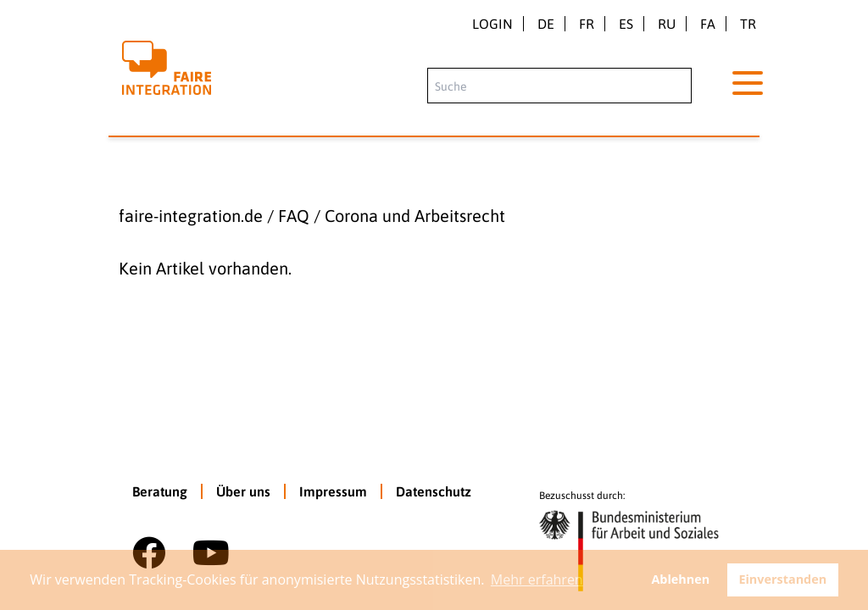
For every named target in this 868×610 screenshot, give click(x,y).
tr (748, 24)
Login (492, 24)
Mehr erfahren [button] (537, 579)
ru (667, 24)
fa (708, 24)
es (626, 24)
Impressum (333, 491)
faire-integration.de (191, 216)
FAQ (294, 216)
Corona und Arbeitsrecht (415, 216)
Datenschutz (434, 491)
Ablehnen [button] (680, 579)
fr (587, 24)
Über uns (243, 491)
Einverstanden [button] (782, 579)
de (546, 24)
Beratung (160, 491)
